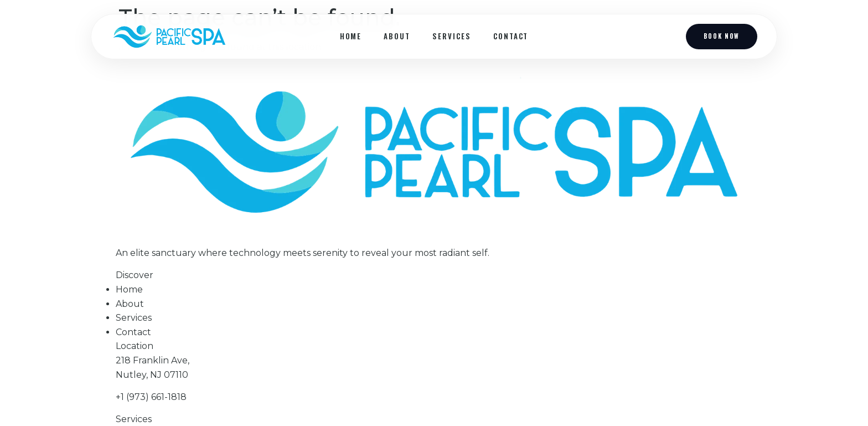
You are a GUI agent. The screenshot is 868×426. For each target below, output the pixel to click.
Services (452, 36)
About (397, 36)
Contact (511, 36)
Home (351, 36)
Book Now (722, 36)
